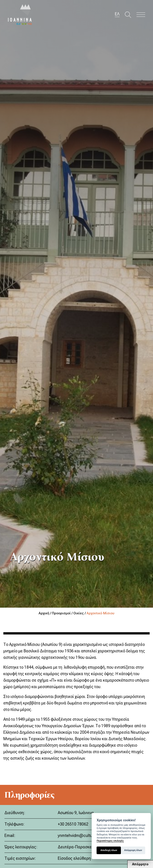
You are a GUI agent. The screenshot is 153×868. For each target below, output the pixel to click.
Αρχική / (45, 613)
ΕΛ (117, 14)
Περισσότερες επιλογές (110, 841)
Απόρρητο (140, 864)
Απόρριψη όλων (133, 850)
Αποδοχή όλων (109, 850)
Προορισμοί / (63, 613)
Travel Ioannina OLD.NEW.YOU (20, 15)
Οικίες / (80, 613)
